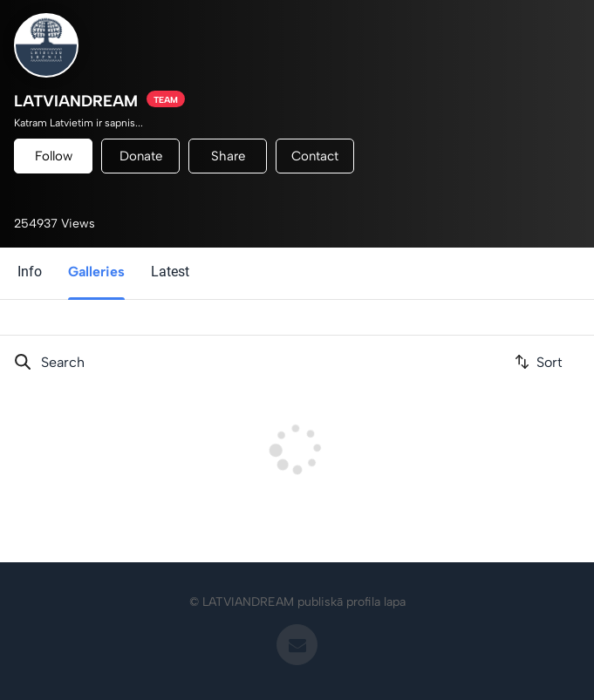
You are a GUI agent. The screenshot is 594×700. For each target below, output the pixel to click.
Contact (315, 156)
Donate (141, 156)
